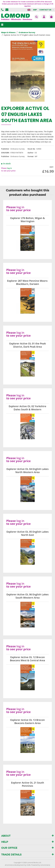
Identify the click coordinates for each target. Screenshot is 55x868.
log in (9, 168)
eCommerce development (14, 865)
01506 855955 (3, 10)
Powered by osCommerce (41, 865)
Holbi (29, 865)
